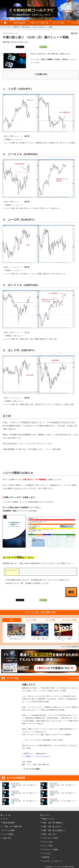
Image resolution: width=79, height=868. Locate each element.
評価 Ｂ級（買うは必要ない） (54, 830)
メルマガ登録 (8, 834)
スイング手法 (50, 620)
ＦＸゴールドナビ (6, 27)
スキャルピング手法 (69, 620)
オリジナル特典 (58, 23)
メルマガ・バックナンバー (53, 861)
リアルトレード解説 (50, 850)
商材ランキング (48, 819)
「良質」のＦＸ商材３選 (39, 23)
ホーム (5, 23)
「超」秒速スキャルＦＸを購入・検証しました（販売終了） (63, 633)
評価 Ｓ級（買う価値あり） (54, 823)
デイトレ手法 (31, 620)
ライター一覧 (75, 678)
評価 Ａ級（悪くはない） (53, 826)
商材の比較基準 (19, 23)
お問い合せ (7, 838)
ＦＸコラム (47, 853)
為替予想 (16, 27)
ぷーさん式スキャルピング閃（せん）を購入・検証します (40, 632)
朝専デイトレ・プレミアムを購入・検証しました (16, 632)
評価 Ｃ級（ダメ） (50, 834)
